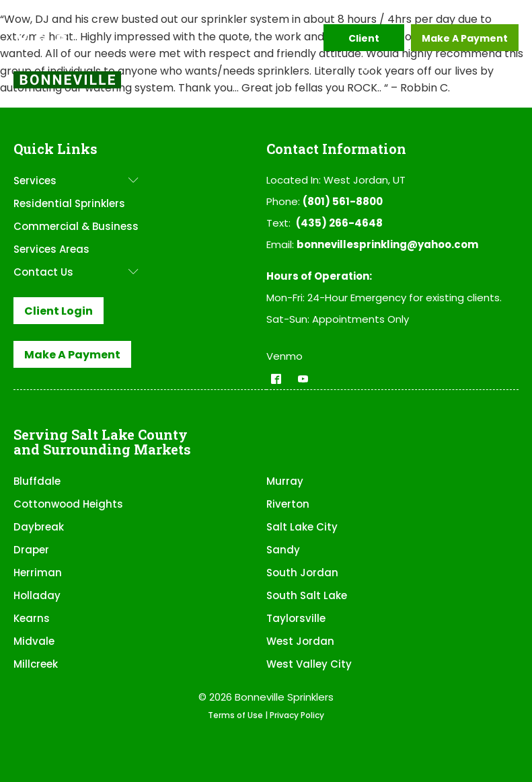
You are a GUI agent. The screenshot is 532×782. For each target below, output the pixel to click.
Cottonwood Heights (68, 504)
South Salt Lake (307, 595)
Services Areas (51, 249)
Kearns (32, 618)
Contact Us (76, 272)
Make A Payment (465, 38)
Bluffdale (37, 481)
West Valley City (309, 664)
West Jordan (300, 641)
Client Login (364, 41)
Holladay (37, 595)
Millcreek (36, 664)
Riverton (288, 504)
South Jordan (302, 573)
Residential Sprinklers (69, 203)
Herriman (38, 573)
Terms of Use (235, 715)
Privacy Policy (297, 715)
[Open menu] (505, 86)
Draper (31, 550)
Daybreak (39, 527)
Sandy (283, 550)
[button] (22, 38)
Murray (285, 481)
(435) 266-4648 (339, 223)
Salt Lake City (302, 527)
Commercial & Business (76, 226)
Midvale (34, 641)
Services (76, 181)
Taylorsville (296, 618)
